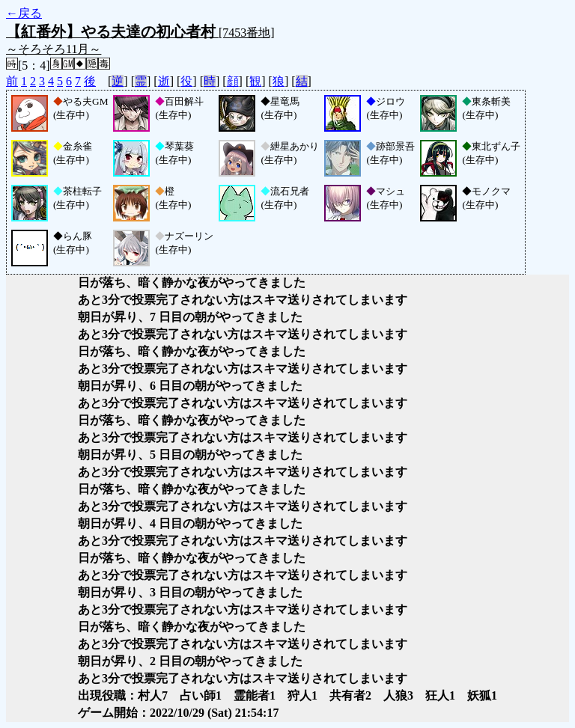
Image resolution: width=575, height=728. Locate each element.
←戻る (24, 13)
